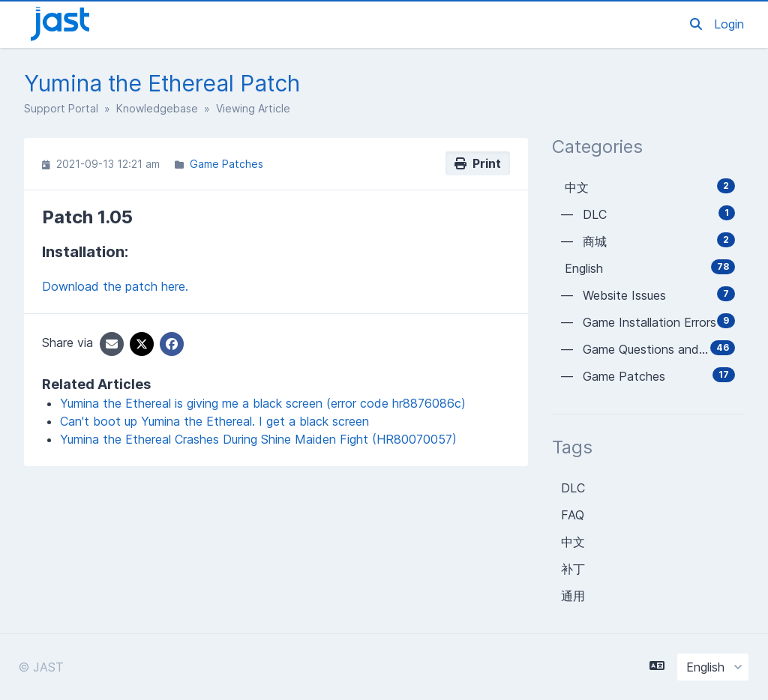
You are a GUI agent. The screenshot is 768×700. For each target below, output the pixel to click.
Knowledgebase (157, 108)
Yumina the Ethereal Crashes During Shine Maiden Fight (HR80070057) (258, 439)
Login (729, 24)
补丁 (573, 569)
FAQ (573, 515)
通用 (573, 596)
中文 (573, 542)
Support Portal (61, 108)
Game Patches (226, 164)
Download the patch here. (115, 286)
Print (478, 163)
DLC (573, 488)
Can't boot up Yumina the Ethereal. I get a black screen (214, 421)
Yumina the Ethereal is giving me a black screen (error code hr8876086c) (263, 403)
